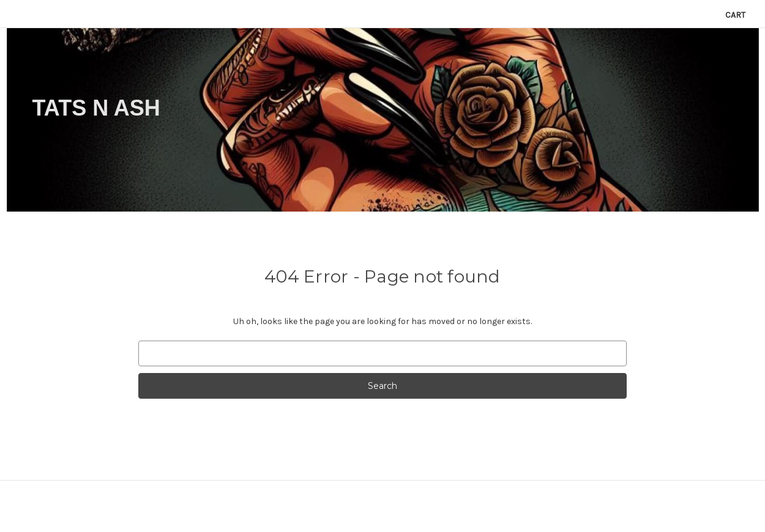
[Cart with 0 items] (735, 15)
